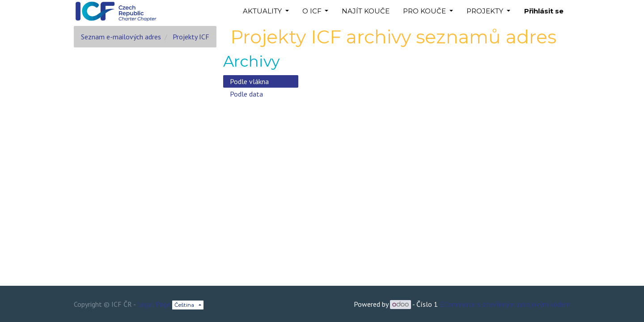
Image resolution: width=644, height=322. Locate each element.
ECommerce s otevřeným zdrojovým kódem (505, 304)
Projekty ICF (191, 37)
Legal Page (154, 304)
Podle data (246, 94)
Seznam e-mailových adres (121, 37)
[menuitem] (366, 11)
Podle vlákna (249, 81)
